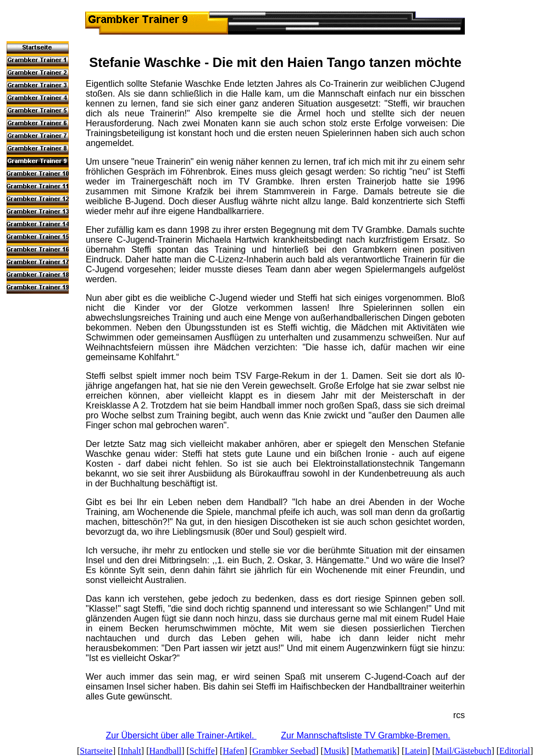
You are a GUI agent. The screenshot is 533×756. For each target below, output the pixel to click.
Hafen (233, 751)
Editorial (515, 751)
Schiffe (202, 751)
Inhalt (131, 751)
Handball (166, 751)
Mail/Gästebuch (463, 751)
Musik (335, 751)
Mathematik (375, 751)
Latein (416, 751)
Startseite (96, 751)
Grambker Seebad (284, 751)
